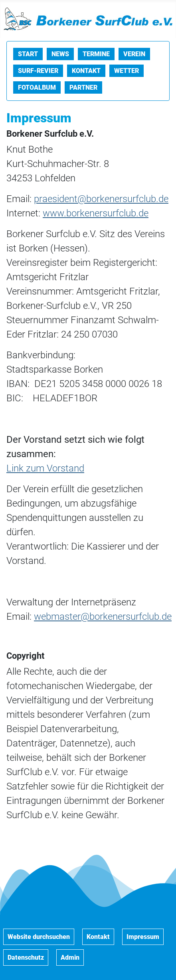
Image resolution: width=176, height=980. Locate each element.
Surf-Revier (38, 71)
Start (28, 54)
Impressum (143, 937)
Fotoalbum (37, 87)
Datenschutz (26, 957)
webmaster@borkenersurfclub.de (103, 617)
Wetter (127, 71)
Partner (83, 87)
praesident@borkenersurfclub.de (101, 199)
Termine (96, 54)
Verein (134, 54)
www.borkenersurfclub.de (96, 213)
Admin (70, 957)
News (60, 54)
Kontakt (86, 71)
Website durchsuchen (39, 937)
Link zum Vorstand (45, 468)
